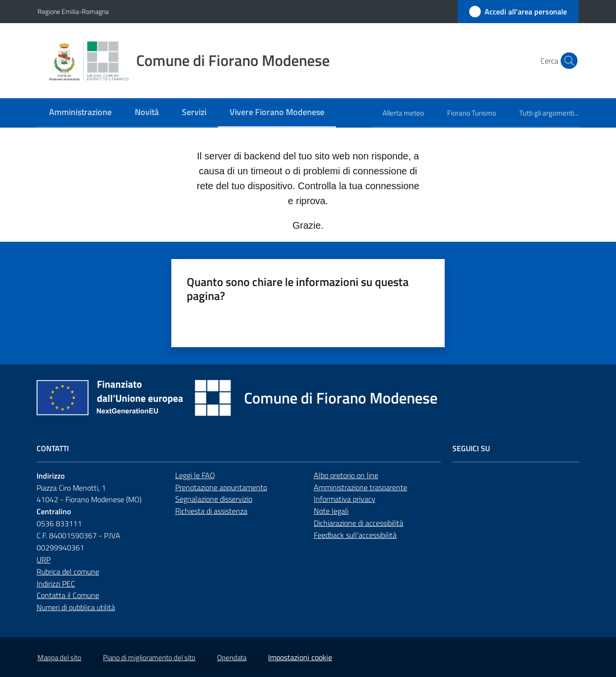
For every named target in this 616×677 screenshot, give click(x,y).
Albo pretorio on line (346, 475)
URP (44, 560)
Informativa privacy (345, 499)
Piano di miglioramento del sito (149, 657)
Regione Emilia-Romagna (73, 11)
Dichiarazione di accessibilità (359, 523)
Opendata (232, 657)
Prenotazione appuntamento (221, 487)
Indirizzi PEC (56, 584)
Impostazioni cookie (300, 657)
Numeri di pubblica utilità (76, 607)
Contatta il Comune (68, 595)
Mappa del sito (59, 657)
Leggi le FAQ (195, 475)
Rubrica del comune (68, 572)
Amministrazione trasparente (360, 487)
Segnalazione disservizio (214, 499)
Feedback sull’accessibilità (355, 535)
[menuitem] (80, 113)
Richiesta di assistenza (211, 511)
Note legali (331, 511)
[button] (567, 61)
